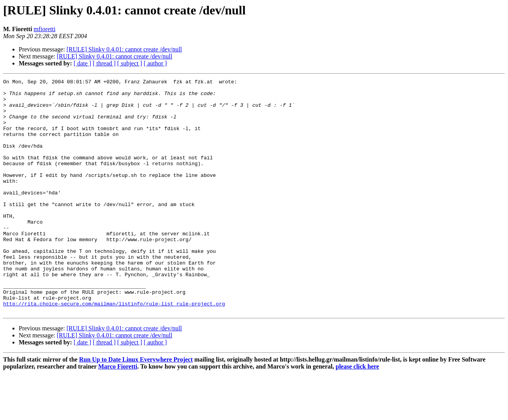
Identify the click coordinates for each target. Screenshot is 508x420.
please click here (358, 413)
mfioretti (44, 29)
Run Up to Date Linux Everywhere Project (136, 406)
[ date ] (82, 63)
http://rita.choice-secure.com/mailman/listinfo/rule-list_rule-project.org (114, 349)
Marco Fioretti (118, 413)
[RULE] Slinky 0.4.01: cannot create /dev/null (124, 49)
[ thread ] (104, 63)
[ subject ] (130, 63)
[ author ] (155, 63)
